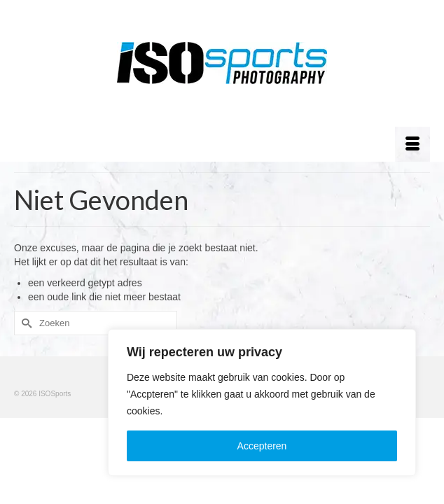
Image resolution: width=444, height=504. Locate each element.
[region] (262, 402)
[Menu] (412, 144)
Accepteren (262, 446)
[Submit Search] (25, 323)
